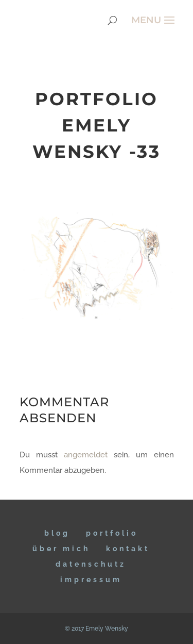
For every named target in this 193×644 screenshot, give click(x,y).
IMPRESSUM (91, 580)
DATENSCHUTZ (91, 564)
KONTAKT (128, 549)
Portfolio (112, 533)
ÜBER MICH (61, 549)
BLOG (57, 533)
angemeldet (86, 455)
